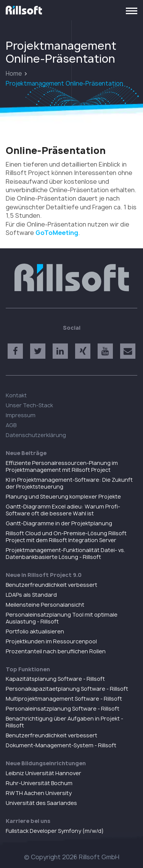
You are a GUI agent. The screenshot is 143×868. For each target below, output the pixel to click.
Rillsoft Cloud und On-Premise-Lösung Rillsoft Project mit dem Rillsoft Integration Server (66, 537)
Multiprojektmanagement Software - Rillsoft (64, 699)
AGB (11, 425)
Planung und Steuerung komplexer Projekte (63, 496)
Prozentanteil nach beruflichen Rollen (56, 651)
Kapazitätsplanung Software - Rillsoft (55, 679)
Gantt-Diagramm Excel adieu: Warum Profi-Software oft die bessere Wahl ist (63, 510)
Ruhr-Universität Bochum (39, 783)
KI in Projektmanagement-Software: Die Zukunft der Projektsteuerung (69, 483)
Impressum (21, 415)
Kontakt (16, 395)
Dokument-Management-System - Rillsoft (61, 745)
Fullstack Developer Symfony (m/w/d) (55, 831)
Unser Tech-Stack (29, 405)
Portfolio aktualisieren (35, 631)
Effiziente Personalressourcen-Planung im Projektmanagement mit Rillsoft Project (62, 466)
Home (14, 74)
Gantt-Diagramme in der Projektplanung (59, 523)
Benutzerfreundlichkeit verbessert (51, 585)
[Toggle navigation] (132, 10)
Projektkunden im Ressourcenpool (51, 641)
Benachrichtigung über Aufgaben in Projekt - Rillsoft (64, 722)
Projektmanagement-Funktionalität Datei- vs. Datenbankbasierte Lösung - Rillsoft (65, 553)
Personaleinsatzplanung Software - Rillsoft (63, 708)
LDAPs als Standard (31, 595)
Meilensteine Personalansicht (45, 605)
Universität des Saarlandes (41, 803)
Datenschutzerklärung (36, 435)
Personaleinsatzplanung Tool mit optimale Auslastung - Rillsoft (62, 618)
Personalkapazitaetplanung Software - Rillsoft (67, 689)
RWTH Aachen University (39, 793)
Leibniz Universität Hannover (43, 773)
